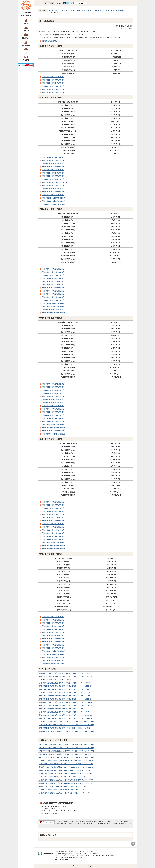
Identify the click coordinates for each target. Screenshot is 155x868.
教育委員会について (122, 10)
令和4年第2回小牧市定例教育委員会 (53, 505)
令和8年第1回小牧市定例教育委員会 (53, 77)
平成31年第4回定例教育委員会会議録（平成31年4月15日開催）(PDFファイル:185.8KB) (66, 757)
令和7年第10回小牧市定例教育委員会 (53, 198)
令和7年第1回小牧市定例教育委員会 (53, 157)
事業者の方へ (26, 38)
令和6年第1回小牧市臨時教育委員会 (53, 278)
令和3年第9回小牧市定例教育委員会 (53, 648)
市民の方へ (26, 31)
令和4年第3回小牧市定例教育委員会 (53, 508)
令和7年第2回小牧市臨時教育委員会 (53, 173)
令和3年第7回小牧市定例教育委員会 (53, 642)
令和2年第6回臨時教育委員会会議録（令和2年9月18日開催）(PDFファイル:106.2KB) (66, 715)
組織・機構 (76, 10)
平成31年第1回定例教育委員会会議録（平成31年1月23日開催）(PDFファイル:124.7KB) (66, 744)
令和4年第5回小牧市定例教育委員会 (53, 521)
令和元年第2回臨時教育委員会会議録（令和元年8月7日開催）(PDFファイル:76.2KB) (65, 773)
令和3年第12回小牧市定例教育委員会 (53, 663)
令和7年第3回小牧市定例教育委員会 (53, 163)
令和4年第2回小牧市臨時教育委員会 (53, 514)
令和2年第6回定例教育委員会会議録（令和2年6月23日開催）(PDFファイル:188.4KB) (66, 702)
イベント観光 (26, 45)
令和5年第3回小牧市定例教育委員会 (53, 396)
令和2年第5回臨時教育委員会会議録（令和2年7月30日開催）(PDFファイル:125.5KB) (66, 709)
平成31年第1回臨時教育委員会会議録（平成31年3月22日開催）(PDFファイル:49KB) (65, 754)
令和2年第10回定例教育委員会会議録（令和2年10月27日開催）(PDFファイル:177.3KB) (66, 721)
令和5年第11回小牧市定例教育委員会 (53, 428)
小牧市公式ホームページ (63, 10)
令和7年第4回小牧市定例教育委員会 (53, 170)
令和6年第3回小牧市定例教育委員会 (53, 275)
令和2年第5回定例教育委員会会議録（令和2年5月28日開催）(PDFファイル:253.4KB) (66, 696)
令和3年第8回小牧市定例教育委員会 (53, 645)
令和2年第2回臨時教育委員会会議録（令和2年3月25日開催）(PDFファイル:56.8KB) (65, 686)
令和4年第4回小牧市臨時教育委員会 (53, 539)
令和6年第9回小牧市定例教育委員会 (53, 300)
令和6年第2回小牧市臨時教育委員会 (53, 288)
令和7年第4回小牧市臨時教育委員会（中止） (56, 182)
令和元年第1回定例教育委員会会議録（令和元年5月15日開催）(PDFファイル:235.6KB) (66, 761)
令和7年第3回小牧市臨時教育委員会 (53, 179)
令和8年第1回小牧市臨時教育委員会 (53, 83)
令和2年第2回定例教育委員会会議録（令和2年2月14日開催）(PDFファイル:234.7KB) (66, 676)
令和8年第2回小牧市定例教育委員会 (53, 80)
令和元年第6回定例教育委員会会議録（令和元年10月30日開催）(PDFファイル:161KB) (66, 786)
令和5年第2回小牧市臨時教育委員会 (53, 393)
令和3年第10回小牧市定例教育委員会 (53, 651)
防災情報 (26, 60)
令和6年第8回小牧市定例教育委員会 (53, 297)
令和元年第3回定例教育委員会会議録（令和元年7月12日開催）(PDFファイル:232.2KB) (66, 767)
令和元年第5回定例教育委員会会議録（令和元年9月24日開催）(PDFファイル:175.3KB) (66, 783)
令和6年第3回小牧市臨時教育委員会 (53, 309)
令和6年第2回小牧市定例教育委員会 (53, 272)
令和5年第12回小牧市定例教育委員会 (53, 434)
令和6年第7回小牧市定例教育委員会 (53, 294)
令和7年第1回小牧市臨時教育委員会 (53, 167)
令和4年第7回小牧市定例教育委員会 (53, 530)
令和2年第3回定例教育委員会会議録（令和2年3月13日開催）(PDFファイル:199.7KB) (66, 683)
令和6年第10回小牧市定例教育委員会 (53, 303)
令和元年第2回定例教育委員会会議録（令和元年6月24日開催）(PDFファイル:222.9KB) (66, 764)
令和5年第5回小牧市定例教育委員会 (53, 406)
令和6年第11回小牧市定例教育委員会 (53, 306)
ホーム (26, 23)
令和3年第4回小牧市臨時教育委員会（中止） (56, 660)
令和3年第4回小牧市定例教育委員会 (53, 629)
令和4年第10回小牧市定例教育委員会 (53, 542)
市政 (26, 53)
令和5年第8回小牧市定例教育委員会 (53, 418)
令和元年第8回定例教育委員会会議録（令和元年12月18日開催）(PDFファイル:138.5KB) (67, 793)
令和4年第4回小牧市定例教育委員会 (53, 517)
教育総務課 (99, 10)
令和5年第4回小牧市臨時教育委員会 (53, 409)
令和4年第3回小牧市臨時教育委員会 (53, 524)
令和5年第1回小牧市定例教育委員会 (53, 384)
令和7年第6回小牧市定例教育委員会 (53, 185)
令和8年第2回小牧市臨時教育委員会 (53, 89)
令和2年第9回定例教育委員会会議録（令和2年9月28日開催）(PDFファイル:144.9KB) (66, 718)
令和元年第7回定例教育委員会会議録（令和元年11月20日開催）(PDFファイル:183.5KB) (67, 790)
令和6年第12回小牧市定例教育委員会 (53, 313)
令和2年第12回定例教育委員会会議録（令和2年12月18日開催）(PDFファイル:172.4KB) (66, 731)
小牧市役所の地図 (87, 851)
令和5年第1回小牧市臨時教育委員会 (53, 390)
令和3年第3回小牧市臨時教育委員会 (53, 657)
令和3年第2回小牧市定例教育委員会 (53, 620)
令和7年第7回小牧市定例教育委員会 (53, 188)
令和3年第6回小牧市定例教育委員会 (53, 639)
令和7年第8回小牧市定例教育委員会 (53, 192)
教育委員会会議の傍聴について (52, 41)
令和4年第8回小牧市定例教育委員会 (53, 533)
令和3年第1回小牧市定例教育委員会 (53, 617)
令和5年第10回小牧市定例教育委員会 (53, 424)
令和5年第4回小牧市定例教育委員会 (53, 403)
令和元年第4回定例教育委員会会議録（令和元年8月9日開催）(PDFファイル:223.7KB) (66, 777)
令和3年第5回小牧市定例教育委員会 (53, 632)
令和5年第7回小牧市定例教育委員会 (53, 415)
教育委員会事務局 (88, 10)
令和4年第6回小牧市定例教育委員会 (53, 527)
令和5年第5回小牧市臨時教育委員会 (53, 431)
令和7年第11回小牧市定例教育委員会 (53, 201)
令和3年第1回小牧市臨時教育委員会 (53, 626)
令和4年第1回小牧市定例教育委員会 (53, 502)
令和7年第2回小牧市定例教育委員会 (53, 160)
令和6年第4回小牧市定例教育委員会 (53, 281)
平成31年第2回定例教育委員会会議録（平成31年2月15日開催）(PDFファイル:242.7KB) (66, 748)
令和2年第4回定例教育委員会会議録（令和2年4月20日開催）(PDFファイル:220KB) (65, 689)
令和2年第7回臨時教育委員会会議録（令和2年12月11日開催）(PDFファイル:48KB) (65, 728)
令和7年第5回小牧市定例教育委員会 (53, 176)
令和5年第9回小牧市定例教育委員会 (53, 421)
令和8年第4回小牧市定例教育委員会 (53, 92)
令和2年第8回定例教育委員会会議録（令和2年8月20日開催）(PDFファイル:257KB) (65, 712)
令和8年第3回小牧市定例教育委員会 (53, 86)
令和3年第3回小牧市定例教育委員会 (53, 623)
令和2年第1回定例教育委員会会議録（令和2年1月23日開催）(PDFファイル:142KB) (65, 673)
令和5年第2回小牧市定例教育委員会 (53, 387)
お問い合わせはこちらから (49, 813)
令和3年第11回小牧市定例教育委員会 (53, 654)
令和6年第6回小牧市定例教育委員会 (53, 291)
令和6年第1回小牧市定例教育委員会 (53, 269)
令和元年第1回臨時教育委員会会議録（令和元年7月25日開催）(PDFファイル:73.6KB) (66, 770)
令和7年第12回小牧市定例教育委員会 (53, 204)
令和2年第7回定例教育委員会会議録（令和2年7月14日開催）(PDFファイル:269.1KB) (66, 705)
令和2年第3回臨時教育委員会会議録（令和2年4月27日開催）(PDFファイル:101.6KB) (66, 692)
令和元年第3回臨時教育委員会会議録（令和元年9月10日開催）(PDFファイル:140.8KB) (66, 780)
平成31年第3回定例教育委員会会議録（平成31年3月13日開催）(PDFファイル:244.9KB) (66, 751)
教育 (112, 10)
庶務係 (107, 10)
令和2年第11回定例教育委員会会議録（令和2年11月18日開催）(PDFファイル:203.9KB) (66, 725)
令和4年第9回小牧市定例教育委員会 (53, 536)
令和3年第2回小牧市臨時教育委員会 (53, 635)
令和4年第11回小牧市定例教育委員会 (53, 546)
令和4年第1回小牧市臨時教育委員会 (53, 511)
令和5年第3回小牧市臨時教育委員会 (53, 399)
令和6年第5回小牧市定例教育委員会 (53, 284)
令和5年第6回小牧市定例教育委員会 (53, 412)
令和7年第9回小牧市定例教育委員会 (53, 195)
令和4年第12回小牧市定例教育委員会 (53, 549)
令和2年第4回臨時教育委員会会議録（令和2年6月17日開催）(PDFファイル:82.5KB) (65, 699)
